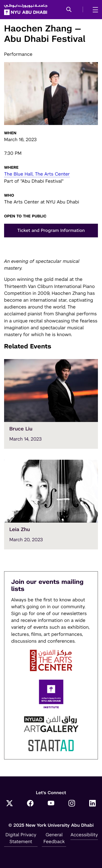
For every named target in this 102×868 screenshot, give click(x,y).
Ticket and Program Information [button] (51, 230)
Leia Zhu (20, 530)
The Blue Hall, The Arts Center (37, 174)
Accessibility (84, 835)
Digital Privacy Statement (21, 838)
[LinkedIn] (92, 804)
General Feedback (54, 838)
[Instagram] (72, 804)
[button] (69, 10)
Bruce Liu (21, 429)
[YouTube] (51, 804)
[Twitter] (10, 804)
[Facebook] (30, 804)
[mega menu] (94, 10)
